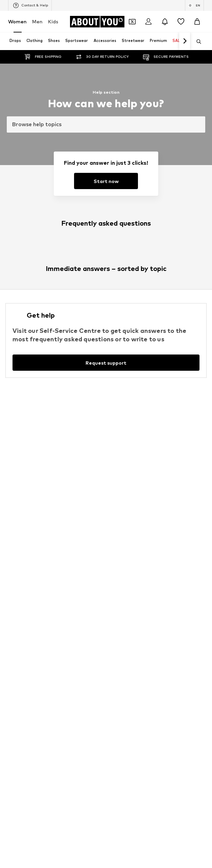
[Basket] (197, 22)
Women (17, 21)
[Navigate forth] (185, 41)
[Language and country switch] (194, 5)
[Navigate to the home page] (97, 22)
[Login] (148, 22)
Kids (53, 21)
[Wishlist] (181, 22)
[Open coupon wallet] (132, 22)
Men (37, 21)
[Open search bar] (196, 42)
